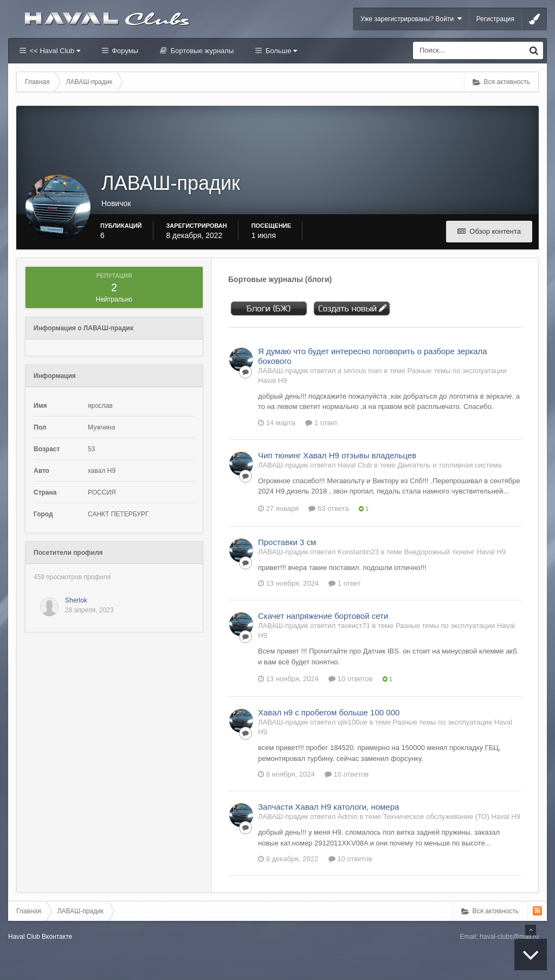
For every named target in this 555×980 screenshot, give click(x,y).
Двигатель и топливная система (449, 465)
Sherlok (76, 600)
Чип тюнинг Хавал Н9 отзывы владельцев (337, 455)
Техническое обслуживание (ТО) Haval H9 (452, 816)
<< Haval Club (54, 51)
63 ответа (328, 508)
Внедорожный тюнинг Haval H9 (455, 552)
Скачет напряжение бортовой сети (323, 616)
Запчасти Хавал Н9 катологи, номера (328, 807)
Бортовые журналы (201, 51)
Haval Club (24, 937)
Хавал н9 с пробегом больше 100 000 (329, 712)
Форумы (124, 51)
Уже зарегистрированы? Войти (411, 19)
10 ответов (350, 679)
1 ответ (321, 423)
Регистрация (495, 19)
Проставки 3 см (287, 542)
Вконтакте (57, 937)
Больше (280, 51)
